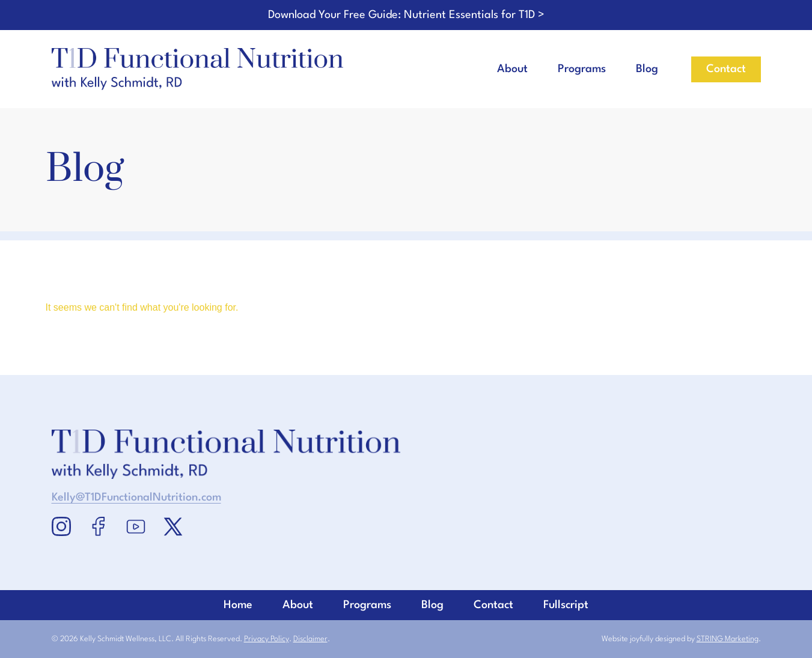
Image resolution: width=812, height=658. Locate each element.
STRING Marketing (728, 639)
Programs (582, 69)
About (512, 69)
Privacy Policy (267, 639)
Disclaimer (310, 639)
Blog (647, 69)
